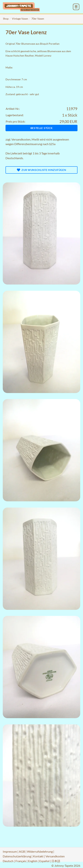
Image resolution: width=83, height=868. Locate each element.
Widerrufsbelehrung (40, 851)
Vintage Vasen (20, 19)
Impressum (10, 851)
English (33, 861)
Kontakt (38, 856)
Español (44, 861)
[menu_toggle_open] (76, 7)
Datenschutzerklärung (17, 856)
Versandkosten (21, 139)
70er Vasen (38, 19)
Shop (6, 19)
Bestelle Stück (42, 128)
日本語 (56, 861)
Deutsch (8, 861)
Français (21, 861)
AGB (22, 851)
